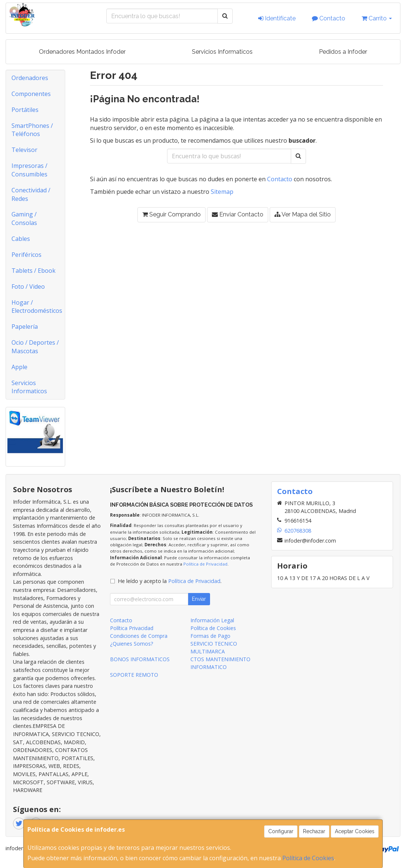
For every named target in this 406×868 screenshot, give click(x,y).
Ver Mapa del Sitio (303, 214)
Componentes (31, 94)
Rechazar (314, 831)
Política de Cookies (308, 858)
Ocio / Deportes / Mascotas (35, 347)
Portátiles (25, 110)
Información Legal (212, 620)
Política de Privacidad (205, 564)
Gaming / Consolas (24, 218)
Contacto (329, 18)
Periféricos (26, 255)
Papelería (25, 327)
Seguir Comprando (172, 214)
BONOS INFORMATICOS (140, 659)
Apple (19, 367)
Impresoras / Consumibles (29, 170)
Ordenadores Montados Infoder (82, 52)
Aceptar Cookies (355, 831)
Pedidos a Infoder (343, 52)
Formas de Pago (210, 636)
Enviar (199, 599)
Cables (21, 239)
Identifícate (277, 18)
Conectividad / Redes (31, 194)
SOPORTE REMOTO (134, 675)
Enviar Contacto (238, 214)
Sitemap (222, 192)
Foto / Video (28, 286)
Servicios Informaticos (222, 52)
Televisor (24, 150)
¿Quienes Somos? (132, 644)
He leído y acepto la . (170, 581)
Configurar (281, 831)
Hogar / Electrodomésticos (37, 307)
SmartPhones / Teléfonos (32, 130)
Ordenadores (30, 78)
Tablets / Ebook (34, 271)
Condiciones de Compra (139, 636)
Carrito (377, 18)
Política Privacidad (132, 628)
